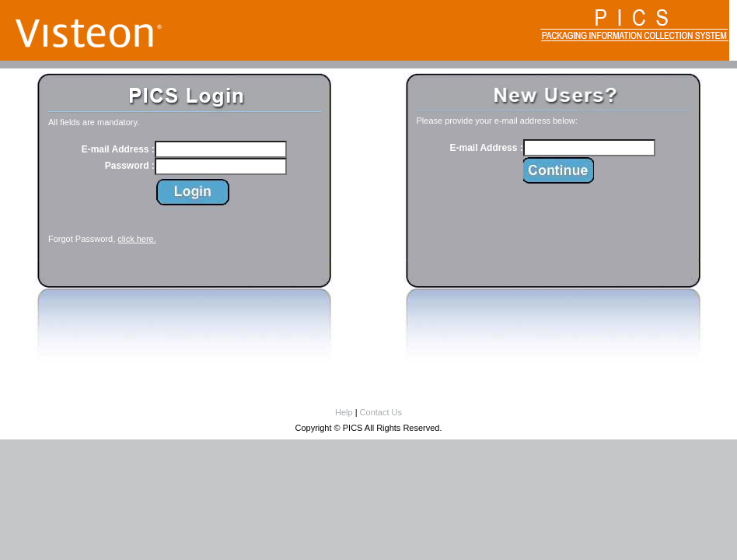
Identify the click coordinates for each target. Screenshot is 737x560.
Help (344, 412)
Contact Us (381, 412)
